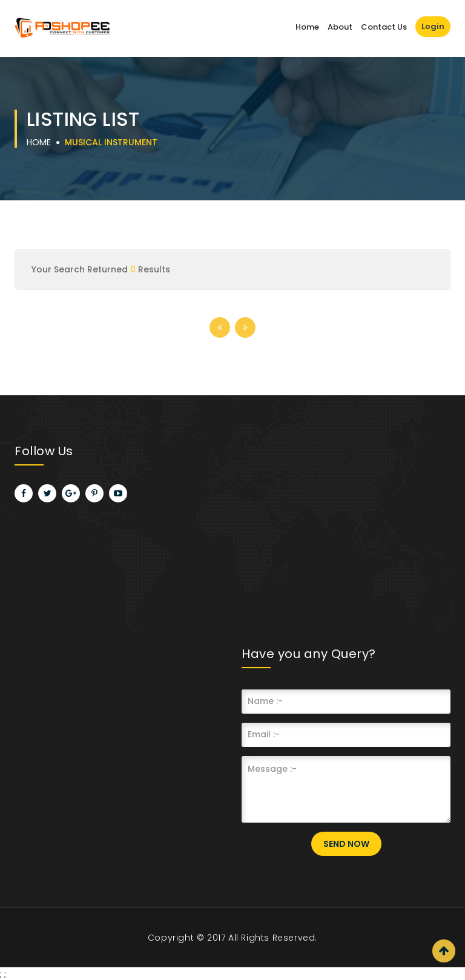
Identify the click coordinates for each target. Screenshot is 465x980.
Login (433, 26)
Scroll (444, 951)
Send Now (346, 844)
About (340, 27)
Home (307, 27)
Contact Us (384, 27)
